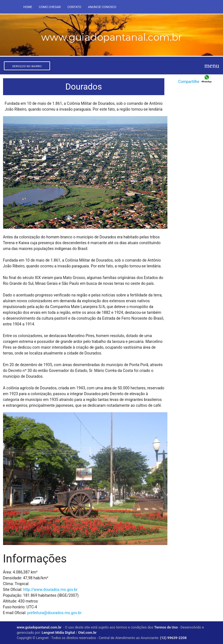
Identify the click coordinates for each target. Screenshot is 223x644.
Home (28, 7)
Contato (74, 7)
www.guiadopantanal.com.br (39, 627)
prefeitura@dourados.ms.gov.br (55, 613)
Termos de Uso (166, 627)
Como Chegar (50, 7)
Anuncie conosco (102, 7)
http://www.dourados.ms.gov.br (50, 590)
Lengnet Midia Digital (58, 633)
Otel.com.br (88, 633)
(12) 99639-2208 (173, 638)
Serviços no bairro (27, 66)
